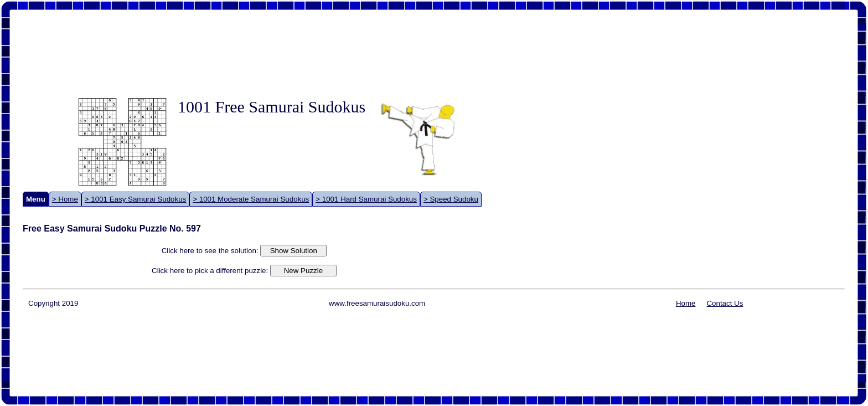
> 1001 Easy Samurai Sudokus (135, 199)
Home (686, 303)
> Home (65, 199)
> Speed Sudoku (451, 199)
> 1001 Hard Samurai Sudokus (366, 199)
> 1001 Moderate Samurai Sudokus (251, 199)
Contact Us (725, 303)
